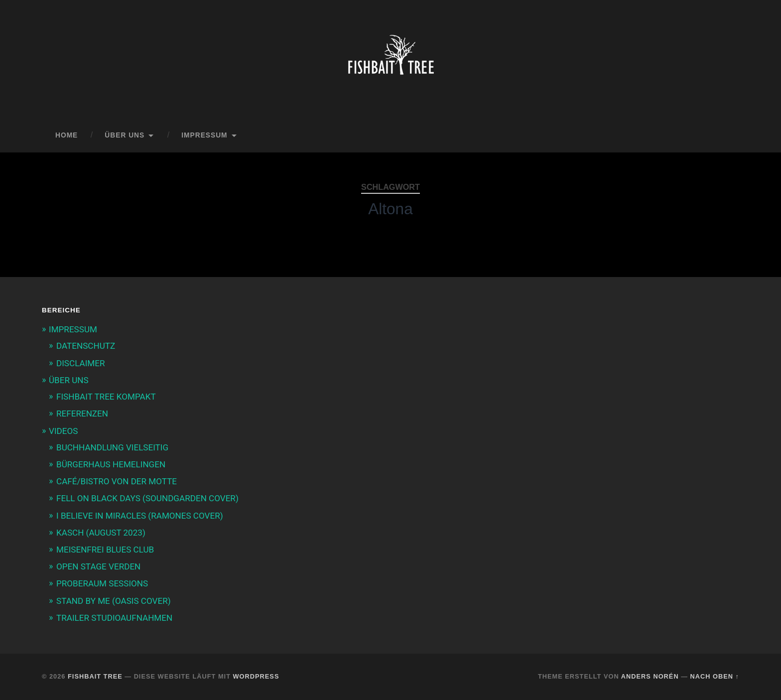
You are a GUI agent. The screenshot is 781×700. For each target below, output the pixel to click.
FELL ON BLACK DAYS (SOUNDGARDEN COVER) (147, 498)
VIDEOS (63, 431)
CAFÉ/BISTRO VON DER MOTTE (117, 481)
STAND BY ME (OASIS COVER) (114, 601)
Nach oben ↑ (715, 676)
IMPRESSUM (204, 135)
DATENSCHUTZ (86, 346)
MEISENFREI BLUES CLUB (105, 550)
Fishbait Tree (95, 676)
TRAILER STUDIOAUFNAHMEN (114, 618)
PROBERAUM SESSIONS (102, 583)
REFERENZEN (82, 414)
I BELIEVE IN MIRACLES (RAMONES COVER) (140, 516)
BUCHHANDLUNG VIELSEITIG (112, 447)
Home (66, 135)
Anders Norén (650, 676)
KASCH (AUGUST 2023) (101, 533)
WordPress (256, 676)
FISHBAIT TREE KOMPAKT (106, 397)
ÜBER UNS (125, 135)
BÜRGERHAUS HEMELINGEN (111, 464)
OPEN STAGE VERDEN (98, 566)
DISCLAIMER (80, 363)
